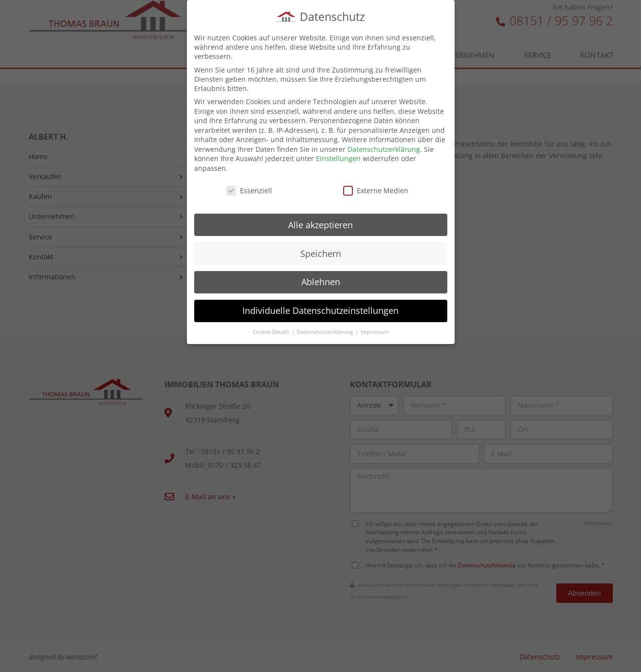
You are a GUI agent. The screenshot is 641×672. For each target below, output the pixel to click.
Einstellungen (338, 156)
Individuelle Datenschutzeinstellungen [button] (320, 309)
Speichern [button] (321, 251)
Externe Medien (376, 189)
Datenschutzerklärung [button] (326, 330)
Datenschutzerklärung (384, 147)
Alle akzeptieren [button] (320, 223)
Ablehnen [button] (321, 280)
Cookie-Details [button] (272, 330)
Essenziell (249, 189)
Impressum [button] (375, 330)
